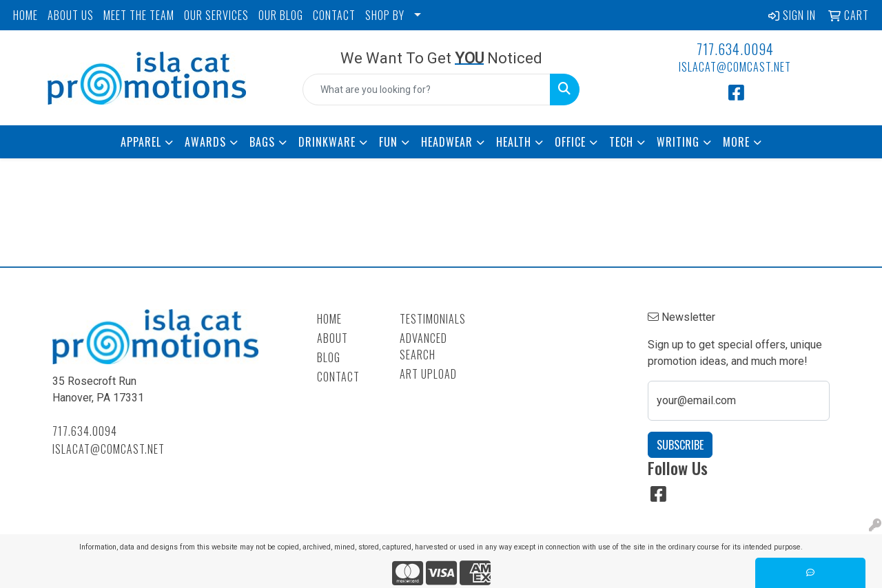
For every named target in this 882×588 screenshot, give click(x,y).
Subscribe (680, 445)
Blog (329, 357)
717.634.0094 (735, 49)
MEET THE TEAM (139, 15)
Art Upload (428, 374)
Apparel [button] (141, 142)
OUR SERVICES (216, 15)
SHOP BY (385, 15)
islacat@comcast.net (735, 67)
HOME (25, 15)
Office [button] (570, 142)
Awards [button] (205, 142)
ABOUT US (71, 15)
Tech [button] (621, 142)
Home (329, 319)
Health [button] (514, 142)
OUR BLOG (281, 15)
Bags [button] (262, 142)
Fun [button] (388, 142)
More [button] (736, 142)
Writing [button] (678, 142)
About (332, 338)
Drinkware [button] (327, 142)
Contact (338, 377)
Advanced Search (423, 346)
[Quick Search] (427, 90)
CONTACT (334, 15)
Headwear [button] (447, 142)
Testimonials (433, 319)
